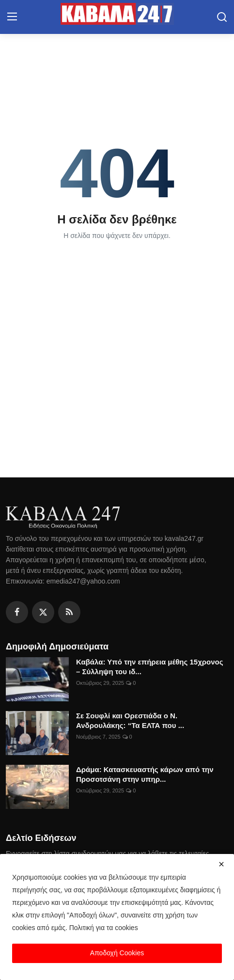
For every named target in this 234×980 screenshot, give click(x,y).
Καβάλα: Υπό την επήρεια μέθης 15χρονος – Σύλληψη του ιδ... (150, 667)
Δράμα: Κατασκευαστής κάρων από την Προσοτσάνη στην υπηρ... (145, 774)
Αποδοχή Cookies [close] (117, 953)
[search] (222, 17)
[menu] (12, 17)
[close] (221, 864)
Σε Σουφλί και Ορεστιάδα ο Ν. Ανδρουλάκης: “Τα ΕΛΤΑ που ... (130, 720)
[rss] (69, 612)
